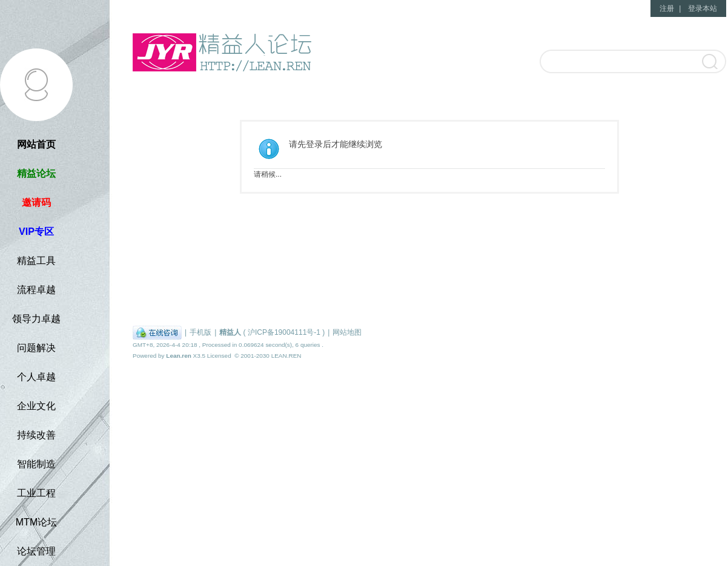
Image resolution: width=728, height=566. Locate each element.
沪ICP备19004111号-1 (284, 332)
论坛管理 (36, 551)
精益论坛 (36, 173)
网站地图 (347, 332)
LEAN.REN (286, 356)
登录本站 (703, 8)
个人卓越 (36, 377)
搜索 (709, 62)
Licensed (219, 356)
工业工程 (36, 493)
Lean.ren (178, 356)
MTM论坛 (36, 522)
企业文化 (36, 406)
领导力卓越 (36, 319)
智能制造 (36, 464)
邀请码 (36, 202)
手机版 (200, 332)
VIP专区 (36, 232)
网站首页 (36, 144)
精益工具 (36, 261)
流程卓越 (36, 290)
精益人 (230, 332)
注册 (667, 8)
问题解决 (36, 348)
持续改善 (36, 435)
